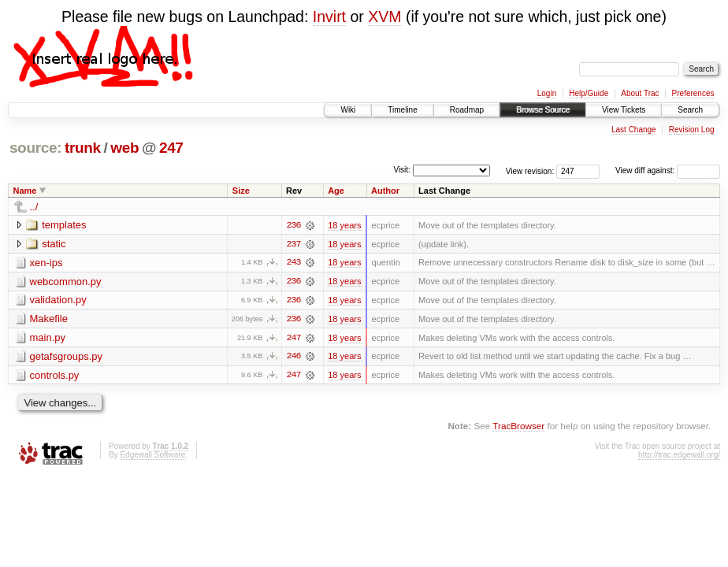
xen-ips (46, 263)
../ (34, 207)
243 (293, 263)
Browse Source (543, 110)
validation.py (58, 300)
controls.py (55, 376)
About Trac (640, 93)
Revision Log (692, 130)
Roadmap (467, 110)
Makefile (49, 319)
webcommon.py (66, 282)
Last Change (634, 130)
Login (547, 93)
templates (64, 225)
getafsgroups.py (67, 357)
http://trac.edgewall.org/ (679, 456)
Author (385, 191)
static (54, 244)
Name (25, 191)
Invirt (329, 17)
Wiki (348, 110)
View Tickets (624, 110)
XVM (384, 17)
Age (336, 191)
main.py (48, 338)
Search (690, 110)
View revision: (530, 170)
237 (293, 244)
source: (35, 148)
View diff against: (668, 170)
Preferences (693, 93)
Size (241, 191)
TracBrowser (518, 427)
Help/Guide (589, 93)
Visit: (402, 170)
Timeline (402, 110)
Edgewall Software (152, 456)
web (124, 148)
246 (293, 358)
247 (171, 148)
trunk (83, 148)
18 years (344, 225)
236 (293, 225)
